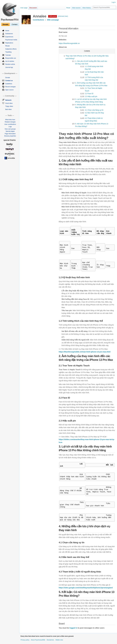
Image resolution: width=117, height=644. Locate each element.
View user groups (10, 129)
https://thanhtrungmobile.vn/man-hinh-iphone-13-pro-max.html (85, 352)
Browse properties (10, 136)
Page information (10, 134)
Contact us (9, 81)
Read (68, 8)
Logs (10, 127)
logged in (73, 628)
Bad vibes (8, 109)
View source (76, 8)
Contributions (39, 20)
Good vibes (9, 103)
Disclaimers (50, 640)
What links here (10, 120)
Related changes (10, 122)
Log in (114, 2)
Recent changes (10, 87)
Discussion (33, 8)
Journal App (9, 67)
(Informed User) (63, 16)
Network (8, 100)
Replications (9, 43)
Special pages (10, 131)
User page (24, 8)
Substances (9, 34)
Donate (5, 24)
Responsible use (11, 58)
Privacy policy (25, 640)
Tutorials (8, 55)
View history (87, 8)
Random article (10, 64)
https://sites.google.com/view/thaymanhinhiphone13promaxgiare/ (86, 588)
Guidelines (9, 84)
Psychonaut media (11, 40)
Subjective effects (11, 49)
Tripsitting (8, 52)
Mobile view (59, 640)
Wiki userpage (53, 20)
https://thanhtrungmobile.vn (69, 43)
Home (7, 31)
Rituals (7, 46)
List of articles (10, 61)
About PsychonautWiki (38, 640)
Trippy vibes (9, 106)
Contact (14, 24)
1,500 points (53, 16)
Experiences (9, 37)
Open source (9, 90)
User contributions (10, 124)
